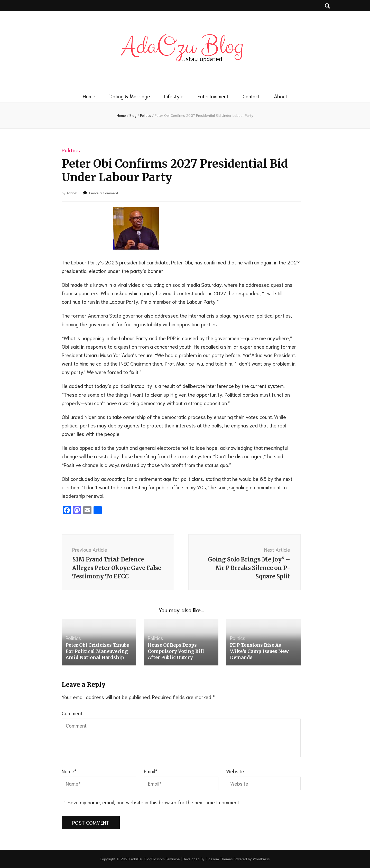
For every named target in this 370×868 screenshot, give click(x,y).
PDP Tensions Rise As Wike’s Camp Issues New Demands (259, 651)
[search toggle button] (327, 6)
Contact (251, 96)
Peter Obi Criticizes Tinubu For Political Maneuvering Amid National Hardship (97, 651)
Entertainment (213, 96)
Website (235, 771)
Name (69, 771)
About (281, 96)
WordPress (261, 859)
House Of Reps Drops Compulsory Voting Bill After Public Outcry (176, 651)
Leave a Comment (104, 193)
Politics (71, 150)
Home (89, 96)
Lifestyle (174, 96)
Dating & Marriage (130, 96)
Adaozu (73, 193)
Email (151, 771)
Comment (72, 713)
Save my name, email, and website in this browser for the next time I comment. (154, 802)
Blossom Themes (219, 859)
